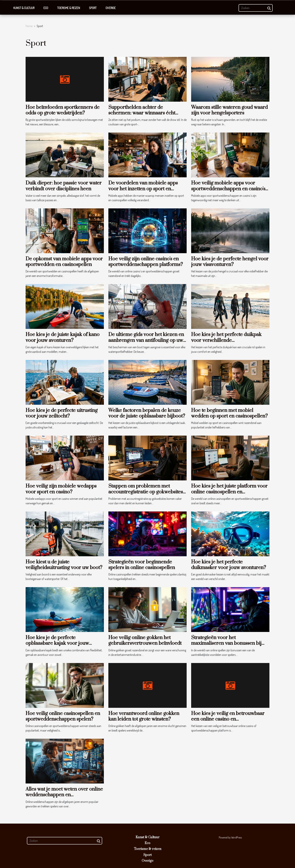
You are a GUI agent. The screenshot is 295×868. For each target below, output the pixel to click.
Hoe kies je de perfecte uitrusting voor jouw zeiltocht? (62, 413)
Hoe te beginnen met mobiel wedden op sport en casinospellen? (229, 413)
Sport (93, 8)
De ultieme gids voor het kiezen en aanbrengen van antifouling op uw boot (146, 340)
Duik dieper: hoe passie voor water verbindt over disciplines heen (64, 186)
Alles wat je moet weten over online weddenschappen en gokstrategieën (64, 795)
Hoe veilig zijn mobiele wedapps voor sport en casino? (61, 489)
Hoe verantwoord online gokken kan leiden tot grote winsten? (144, 716)
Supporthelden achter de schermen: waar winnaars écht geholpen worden (142, 113)
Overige (111, 8)
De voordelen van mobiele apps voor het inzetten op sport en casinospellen (143, 189)
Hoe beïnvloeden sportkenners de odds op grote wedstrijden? (63, 110)
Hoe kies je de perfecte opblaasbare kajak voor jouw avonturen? (57, 643)
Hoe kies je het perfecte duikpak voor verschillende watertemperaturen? (226, 340)
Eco (46, 8)
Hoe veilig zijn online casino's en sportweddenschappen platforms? (146, 262)
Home (29, 26)
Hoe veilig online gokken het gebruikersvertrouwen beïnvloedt (145, 641)
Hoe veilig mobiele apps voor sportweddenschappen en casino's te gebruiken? (228, 189)
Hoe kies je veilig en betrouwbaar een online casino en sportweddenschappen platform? (228, 719)
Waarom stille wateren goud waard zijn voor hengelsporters (229, 110)
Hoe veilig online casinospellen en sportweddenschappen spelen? (63, 716)
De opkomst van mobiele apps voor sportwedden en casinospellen (64, 262)
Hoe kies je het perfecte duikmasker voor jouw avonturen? (229, 565)
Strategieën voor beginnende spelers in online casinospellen (142, 565)
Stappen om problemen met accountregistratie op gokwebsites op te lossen (146, 492)
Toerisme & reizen (69, 8)
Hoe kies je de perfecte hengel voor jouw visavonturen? (230, 262)
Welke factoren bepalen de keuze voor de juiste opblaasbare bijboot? (147, 413)
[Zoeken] (256, 8)
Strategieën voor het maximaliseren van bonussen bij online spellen (226, 643)
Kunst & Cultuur (24, 8)
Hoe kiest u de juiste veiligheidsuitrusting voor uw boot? (64, 565)
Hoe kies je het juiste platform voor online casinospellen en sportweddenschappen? (229, 492)
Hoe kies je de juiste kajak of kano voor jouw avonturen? (63, 337)
